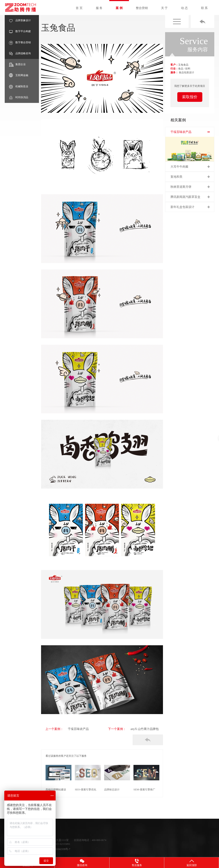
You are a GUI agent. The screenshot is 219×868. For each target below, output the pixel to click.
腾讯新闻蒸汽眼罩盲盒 (185, 197)
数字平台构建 (20, 31)
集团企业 (17, 64)
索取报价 (190, 97)
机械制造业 (19, 86)
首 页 (79, 8)
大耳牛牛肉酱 (179, 167)
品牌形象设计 (20, 20)
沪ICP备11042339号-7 (58, 849)
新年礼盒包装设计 (182, 207)
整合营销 (142, 8)
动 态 (184, 8)
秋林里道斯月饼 (181, 187)
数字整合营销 (20, 43)
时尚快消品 (19, 97)
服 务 (99, 8)
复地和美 (176, 177)
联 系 (204, 8)
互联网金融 (19, 75)
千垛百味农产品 (74, 729)
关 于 (164, 8)
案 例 (119, 8)
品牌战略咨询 (20, 53)
